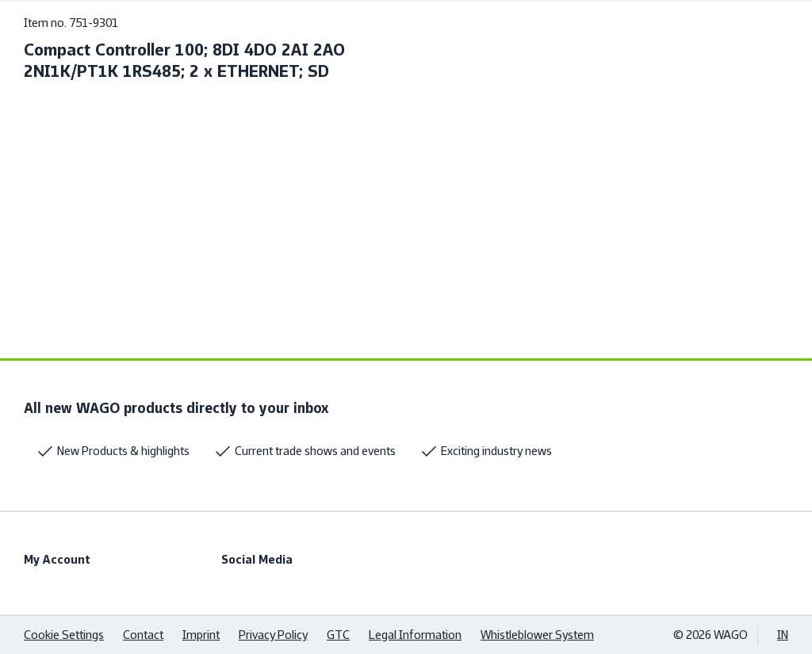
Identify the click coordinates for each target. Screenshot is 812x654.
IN (783, 635)
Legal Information (415, 635)
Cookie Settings (64, 635)
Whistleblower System (537, 635)
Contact (143, 635)
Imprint (201, 635)
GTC (338, 635)
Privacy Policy (273, 635)
